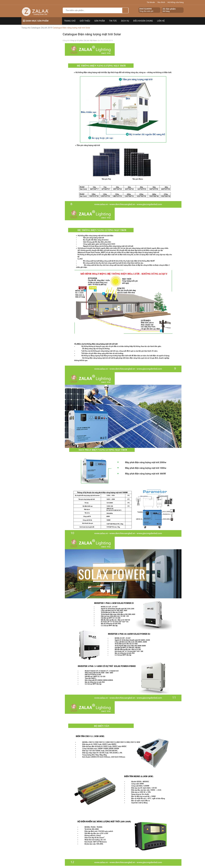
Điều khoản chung (143, 21)
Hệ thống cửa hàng (176, 2)
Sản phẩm (100, 21)
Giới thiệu (85, 21)
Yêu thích (161, 2)
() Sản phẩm (169, 10)
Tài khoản (151, 2)
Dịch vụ (125, 21)
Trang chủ (70, 21)
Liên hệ (161, 21)
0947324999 (146, 9)
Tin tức (113, 21)
